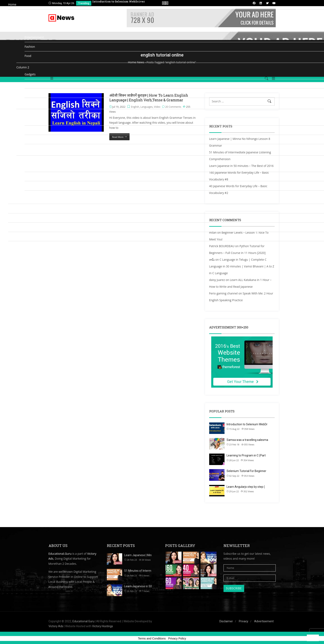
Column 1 (23, 21)
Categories (15, 14)
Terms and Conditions (152, 638)
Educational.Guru (60, 554)
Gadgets (30, 74)
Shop (12, 236)
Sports (29, 167)
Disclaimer (226, 621)
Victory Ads (56, 626)
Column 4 (23, 160)
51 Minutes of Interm (138, 571)
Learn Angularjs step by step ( (246, 487)
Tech (28, 176)
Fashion (30, 47)
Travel (29, 186)
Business (30, 28)
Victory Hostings (103, 626)
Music (28, 130)
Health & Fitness (35, 93)
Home (12, 4)
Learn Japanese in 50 (138, 586)
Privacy (244, 621)
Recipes (30, 149)
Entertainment (34, 37)
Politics (29, 139)
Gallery (29, 84)
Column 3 (23, 114)
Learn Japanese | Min (138, 555)
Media (12, 208)
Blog (11, 227)
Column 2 (23, 67)
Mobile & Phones (36, 121)
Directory (14, 218)
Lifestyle (30, 102)
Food (28, 56)
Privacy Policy (177, 638)
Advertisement (264, 621)
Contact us (15, 246)
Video (28, 195)
